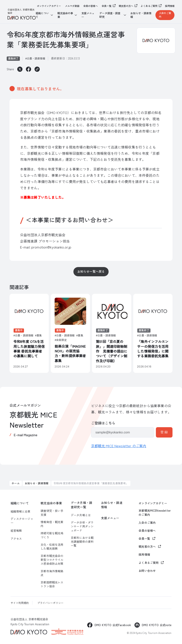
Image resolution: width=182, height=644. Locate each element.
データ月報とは (81, 515)
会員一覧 (107, 6)
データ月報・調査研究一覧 (82, 505)
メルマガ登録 (72, 6)
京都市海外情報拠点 (52, 573)
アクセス (16, 539)
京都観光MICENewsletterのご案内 (155, 513)
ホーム (16, 483)
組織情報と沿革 (21, 511)
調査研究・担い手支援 (52, 513)
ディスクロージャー (22, 521)
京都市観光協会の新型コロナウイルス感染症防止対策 (52, 560)
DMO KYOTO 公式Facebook (113, 625)
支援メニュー (88, 15)
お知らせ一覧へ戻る (91, 271)
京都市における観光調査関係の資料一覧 (82, 542)
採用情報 (170, 6)
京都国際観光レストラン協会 (52, 584)
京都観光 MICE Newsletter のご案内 (119, 446)
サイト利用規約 (20, 603)
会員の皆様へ (91, 6)
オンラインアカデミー (49, 6)
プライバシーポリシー (51, 603)
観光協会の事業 (51, 503)
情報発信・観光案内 (52, 524)
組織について (20, 503)
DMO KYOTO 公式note (157, 625)
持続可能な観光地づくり (52, 535)
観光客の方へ (126, 6)
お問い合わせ (147, 571)
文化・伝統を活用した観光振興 (52, 547)
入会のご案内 (165, 15)
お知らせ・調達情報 (141, 15)
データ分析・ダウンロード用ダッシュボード (82, 526)
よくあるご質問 (149, 6)
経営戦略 (16, 531)
